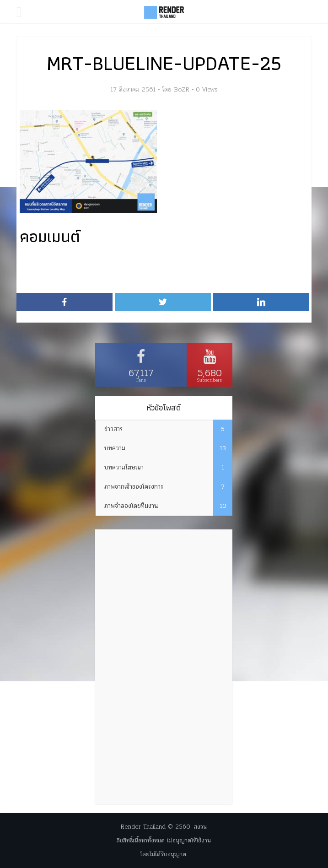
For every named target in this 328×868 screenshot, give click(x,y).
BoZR (182, 90)
